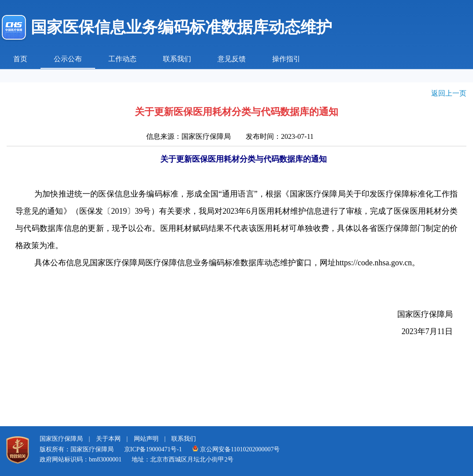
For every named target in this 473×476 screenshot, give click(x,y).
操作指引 (286, 59)
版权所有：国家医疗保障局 (77, 449)
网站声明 (146, 439)
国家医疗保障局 (61, 439)
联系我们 (177, 59)
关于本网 (108, 439)
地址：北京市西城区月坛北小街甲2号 (183, 459)
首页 (20, 59)
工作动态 (122, 59)
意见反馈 (232, 59)
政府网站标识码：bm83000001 (81, 459)
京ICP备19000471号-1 (153, 449)
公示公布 (68, 59)
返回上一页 (449, 93)
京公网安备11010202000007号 (236, 449)
